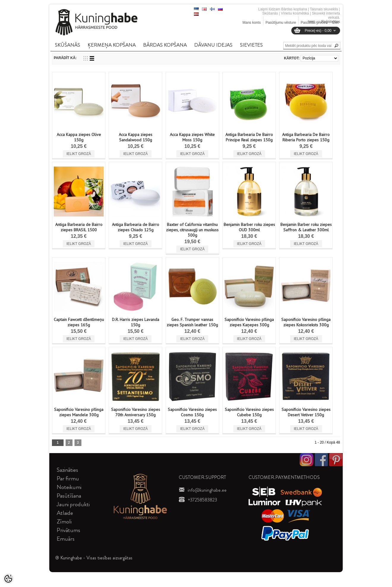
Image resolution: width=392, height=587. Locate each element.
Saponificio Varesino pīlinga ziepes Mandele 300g (79, 412)
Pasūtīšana (69, 496)
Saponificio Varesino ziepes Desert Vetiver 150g (306, 412)
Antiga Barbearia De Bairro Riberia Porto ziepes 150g (306, 137)
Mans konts (252, 23)
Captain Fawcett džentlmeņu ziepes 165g (79, 322)
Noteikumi (69, 487)
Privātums (68, 530)
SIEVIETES (251, 45)
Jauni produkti (73, 504)
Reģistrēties (331, 22)
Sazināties (67, 470)
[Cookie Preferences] (8, 579)
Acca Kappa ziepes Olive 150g (79, 137)
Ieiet (311, 22)
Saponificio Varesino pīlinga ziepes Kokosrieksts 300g (306, 322)
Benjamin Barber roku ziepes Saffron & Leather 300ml (306, 227)
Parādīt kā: (65, 58)
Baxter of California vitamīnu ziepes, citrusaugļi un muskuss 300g (192, 230)
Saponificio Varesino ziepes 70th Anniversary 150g (136, 412)
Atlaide (65, 513)
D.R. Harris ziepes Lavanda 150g (136, 322)
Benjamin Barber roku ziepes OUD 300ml (249, 227)
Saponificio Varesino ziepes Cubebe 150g (249, 412)
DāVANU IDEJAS (213, 45)
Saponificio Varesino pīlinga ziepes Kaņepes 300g (249, 322)
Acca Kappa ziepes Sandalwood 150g (136, 137)
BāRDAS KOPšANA (165, 45)
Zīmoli (64, 522)
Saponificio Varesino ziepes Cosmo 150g (192, 412)
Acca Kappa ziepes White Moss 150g (192, 137)
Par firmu (68, 478)
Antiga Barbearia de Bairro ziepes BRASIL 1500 (79, 227)
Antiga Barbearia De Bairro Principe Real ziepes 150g (249, 137)
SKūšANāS (68, 45)
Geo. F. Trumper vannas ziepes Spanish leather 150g (192, 322)
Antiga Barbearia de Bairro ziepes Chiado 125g (136, 227)
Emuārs (66, 539)
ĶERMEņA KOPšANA (112, 45)
